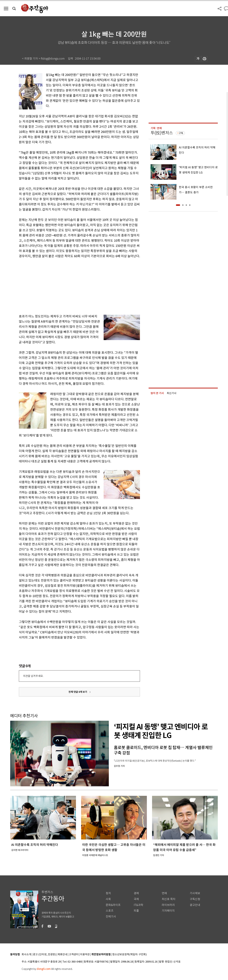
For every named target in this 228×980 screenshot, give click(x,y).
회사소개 (26, 955)
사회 (108, 899)
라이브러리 (168, 905)
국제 (136, 899)
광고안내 (195, 905)
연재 (164, 893)
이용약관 (85, 955)
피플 (136, 911)
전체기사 (111, 917)
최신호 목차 (169, 899)
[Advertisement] (71, 286)
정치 (108, 893)
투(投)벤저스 (162, 133)
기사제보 (195, 893)
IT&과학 (138, 905)
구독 (181, 133)
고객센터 (74, 955)
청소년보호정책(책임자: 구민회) (129, 955)
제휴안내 (62, 955)
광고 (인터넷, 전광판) (44, 955)
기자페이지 (168, 911)
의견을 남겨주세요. (33, 676)
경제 (136, 893)
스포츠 (110, 911)
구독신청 (195, 899)
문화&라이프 (113, 905)
